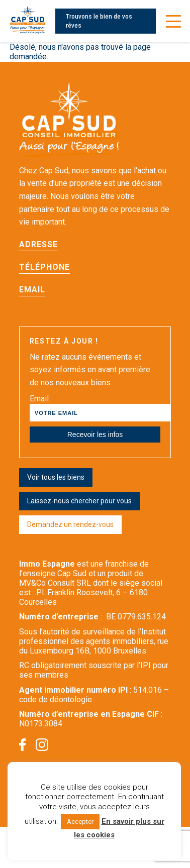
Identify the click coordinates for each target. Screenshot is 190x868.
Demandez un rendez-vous (70, 524)
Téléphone (44, 267)
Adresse (38, 244)
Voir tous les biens (56, 477)
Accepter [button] (80, 822)
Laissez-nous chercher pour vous (79, 501)
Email (32, 290)
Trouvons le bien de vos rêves (99, 21)
